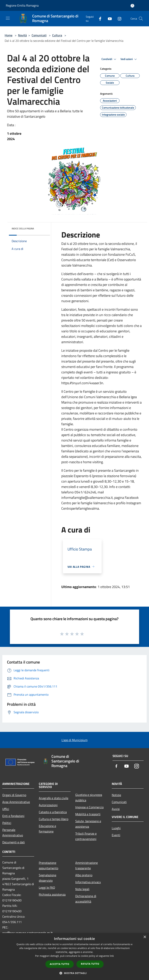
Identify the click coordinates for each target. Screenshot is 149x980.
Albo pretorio (84, 875)
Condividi (109, 59)
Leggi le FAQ (47, 887)
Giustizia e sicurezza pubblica (89, 797)
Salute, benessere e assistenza (88, 824)
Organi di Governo (14, 795)
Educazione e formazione (47, 829)
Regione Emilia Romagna (22, 5)
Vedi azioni (129, 59)
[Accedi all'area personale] (132, 6)
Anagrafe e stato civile (54, 798)
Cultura (57, 35)
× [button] (145, 937)
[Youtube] (108, 18)
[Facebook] (99, 18)
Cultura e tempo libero (54, 819)
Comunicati (39, 35)
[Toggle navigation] (8, 18)
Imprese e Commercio (89, 807)
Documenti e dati (14, 842)
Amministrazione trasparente (87, 865)
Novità (22, 35)
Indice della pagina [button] (23, 228)
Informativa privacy (88, 882)
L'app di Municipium (74, 740)
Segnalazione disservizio (48, 878)
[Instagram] (118, 18)
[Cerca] (141, 19)
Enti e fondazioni (13, 816)
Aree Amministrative (16, 802)
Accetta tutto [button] (60, 964)
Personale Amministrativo (13, 833)
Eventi (116, 835)
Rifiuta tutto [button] (90, 964)
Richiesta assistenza (52, 894)
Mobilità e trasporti (88, 814)
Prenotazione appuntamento (49, 865)
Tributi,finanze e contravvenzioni (86, 836)
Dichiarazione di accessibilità (86, 899)
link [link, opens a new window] (112, 956)
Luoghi (116, 828)
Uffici (6, 809)
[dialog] (74, 956)
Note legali (82, 889)
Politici (7, 823)
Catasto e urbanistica (53, 812)
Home (9, 35)
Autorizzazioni (48, 805)
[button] (74, 973)
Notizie (116, 795)
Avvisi (116, 809)
